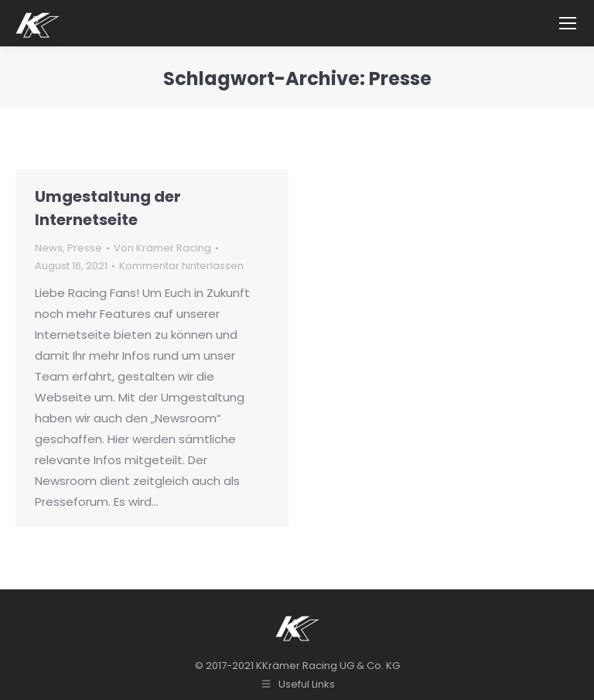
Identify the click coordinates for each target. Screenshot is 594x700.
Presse (85, 248)
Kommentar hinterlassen (181, 266)
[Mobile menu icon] (568, 23)
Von (162, 248)
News (49, 248)
